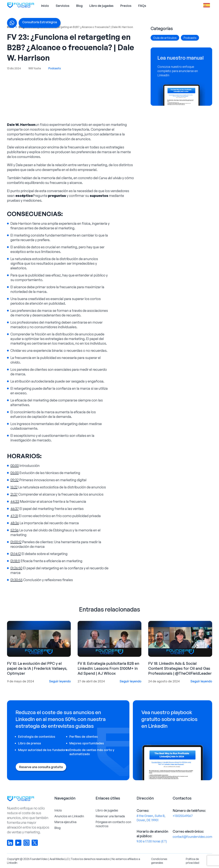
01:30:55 (16, 580)
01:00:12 (16, 542)
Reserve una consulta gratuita (41, 767)
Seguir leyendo (60, 681)
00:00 (15, 466)
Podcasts (55, 68)
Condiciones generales (159, 861)
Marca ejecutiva (65, 822)
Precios (126, 6)
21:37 (14, 494)
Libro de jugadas (101, 6)
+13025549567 (183, 816)
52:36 (15, 530)
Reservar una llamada (110, 816)
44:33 (15, 501)
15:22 (14, 487)
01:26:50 (16, 568)
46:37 (15, 509)
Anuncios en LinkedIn (69, 816)
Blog (79, 6)
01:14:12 (16, 554)
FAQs (142, 6)
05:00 (15, 473)
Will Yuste (35, 68)
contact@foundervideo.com (192, 837)
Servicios (63, 6)
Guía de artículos (165, 38)
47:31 (14, 516)
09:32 (15, 480)
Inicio (45, 6)
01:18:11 (15, 561)
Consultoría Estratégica (40, 22)
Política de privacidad (193, 861)
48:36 (15, 523)
